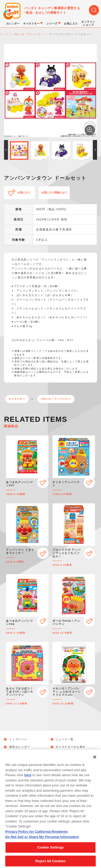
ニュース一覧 (65, 739)
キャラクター (17, 399)
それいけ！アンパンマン (56, 399)
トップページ (18, 739)
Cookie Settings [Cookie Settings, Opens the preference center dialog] (50, 852)
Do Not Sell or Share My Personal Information (42, 842)
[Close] (95, 762)
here (28, 780)
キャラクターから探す (71, 747)
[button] (6, 150)
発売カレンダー (20, 747)
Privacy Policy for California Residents (36, 837)
